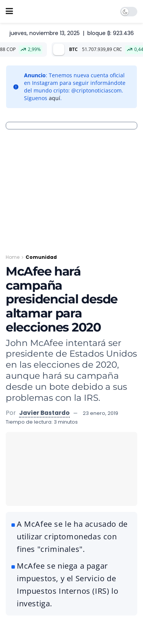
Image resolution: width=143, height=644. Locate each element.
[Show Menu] (9, 11)
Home (13, 257)
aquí (55, 98)
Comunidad (41, 257)
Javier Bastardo (44, 413)
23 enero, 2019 (100, 413)
